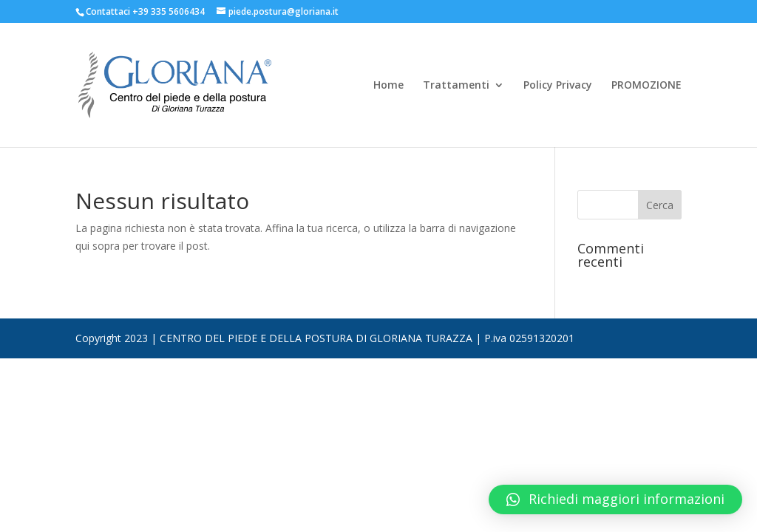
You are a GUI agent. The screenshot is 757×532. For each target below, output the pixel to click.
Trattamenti (456, 86)
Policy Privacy (558, 86)
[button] (615, 499)
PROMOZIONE (646, 86)
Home (388, 86)
